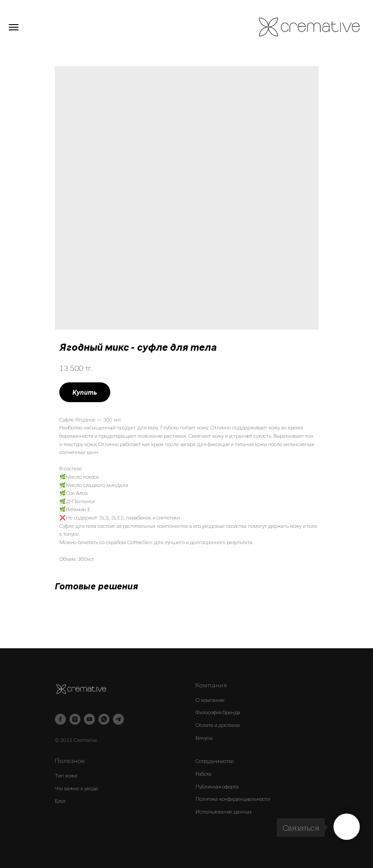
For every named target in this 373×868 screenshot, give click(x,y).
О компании (210, 700)
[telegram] (118, 719)
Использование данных (224, 811)
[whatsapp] (104, 719)
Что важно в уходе (76, 788)
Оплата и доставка (218, 725)
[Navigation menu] (14, 27)
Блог (60, 801)
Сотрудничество (215, 761)
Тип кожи (66, 775)
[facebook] (60, 719)
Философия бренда (218, 712)
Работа (203, 774)
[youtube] (89, 719)
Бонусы (204, 737)
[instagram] (75, 719)
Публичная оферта (217, 786)
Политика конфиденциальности (233, 799)
